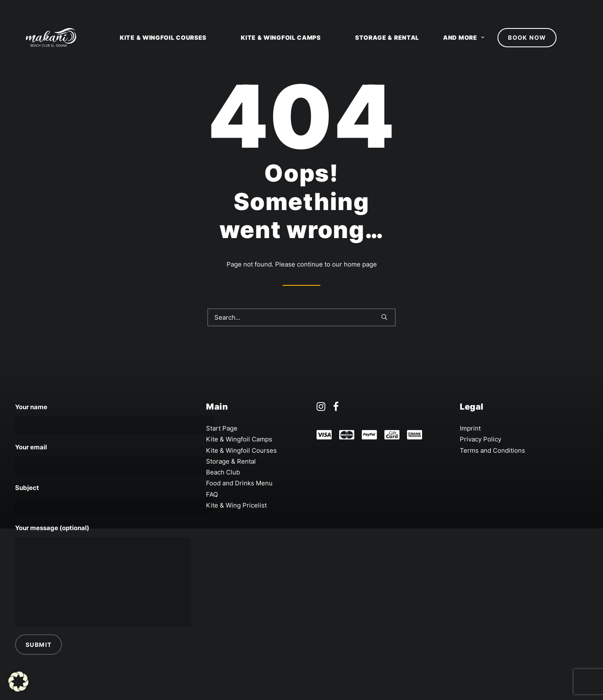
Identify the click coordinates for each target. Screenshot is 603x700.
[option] (595, 8)
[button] (18, 682)
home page (360, 264)
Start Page (222, 428)
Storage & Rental (387, 37)
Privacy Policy (481, 439)
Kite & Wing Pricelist (236, 505)
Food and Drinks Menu (239, 483)
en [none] (579, 8)
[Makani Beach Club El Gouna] (40, 37)
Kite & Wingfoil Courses (163, 37)
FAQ (212, 494)
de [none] (595, 8)
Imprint (470, 428)
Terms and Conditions (492, 450)
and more (464, 37)
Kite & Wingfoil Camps (281, 37)
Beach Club (223, 472)
